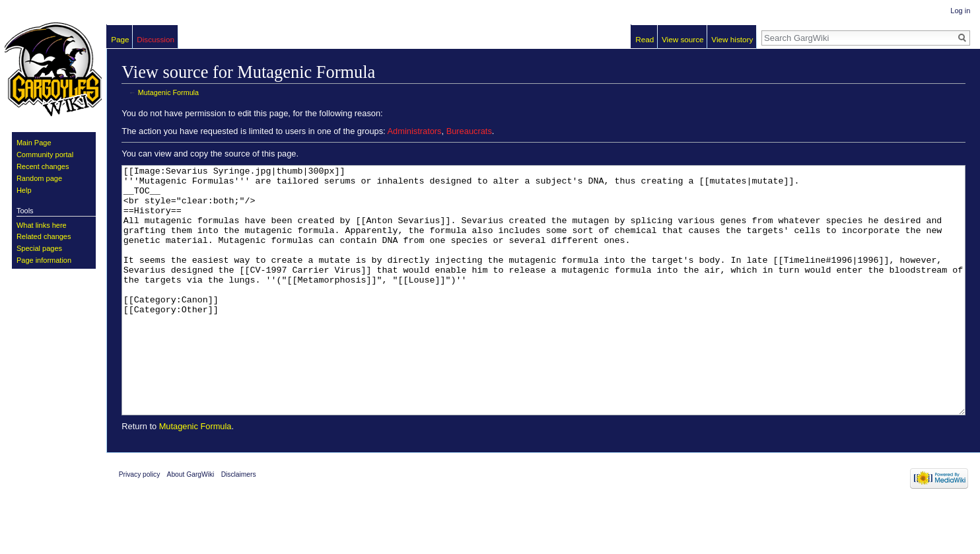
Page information (44, 260)
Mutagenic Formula (168, 92)
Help (24, 190)
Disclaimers (239, 524)
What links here (42, 225)
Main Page (34, 143)
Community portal (45, 155)
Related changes (44, 236)
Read (645, 39)
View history (732, 39)
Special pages (39, 248)
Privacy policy (140, 524)
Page (120, 39)
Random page (39, 178)
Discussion (156, 39)
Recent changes (43, 166)
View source (683, 39)
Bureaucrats (469, 131)
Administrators (415, 131)
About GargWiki (191, 524)
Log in (960, 11)
